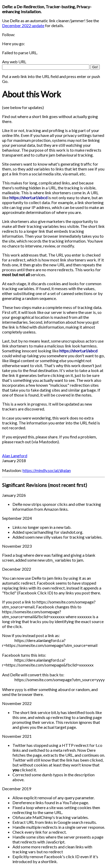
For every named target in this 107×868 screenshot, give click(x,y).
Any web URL (14, 62)
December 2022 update (23, 25)
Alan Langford (15, 456)
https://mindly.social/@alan (47, 470)
